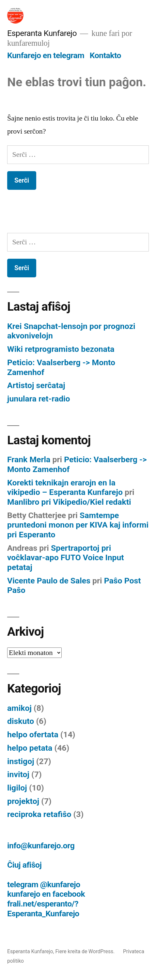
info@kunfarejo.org (41, 846)
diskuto (21, 721)
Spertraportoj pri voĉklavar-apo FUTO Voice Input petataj (66, 558)
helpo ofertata (33, 735)
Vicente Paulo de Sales (49, 581)
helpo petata (30, 748)
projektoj (23, 801)
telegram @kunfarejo (44, 884)
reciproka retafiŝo (39, 814)
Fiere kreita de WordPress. (86, 951)
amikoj (19, 708)
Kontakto (105, 55)
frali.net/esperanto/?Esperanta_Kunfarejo (43, 909)
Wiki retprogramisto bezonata (61, 349)
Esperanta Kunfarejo (42, 33)
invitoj (18, 774)
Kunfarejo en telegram (46, 55)
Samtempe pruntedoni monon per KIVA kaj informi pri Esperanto (78, 525)
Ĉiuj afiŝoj (24, 865)
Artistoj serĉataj (36, 385)
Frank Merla (29, 459)
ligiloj (17, 788)
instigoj (21, 761)
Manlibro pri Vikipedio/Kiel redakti (69, 502)
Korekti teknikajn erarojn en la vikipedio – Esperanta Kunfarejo (65, 488)
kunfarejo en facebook (46, 894)
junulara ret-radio (39, 399)
